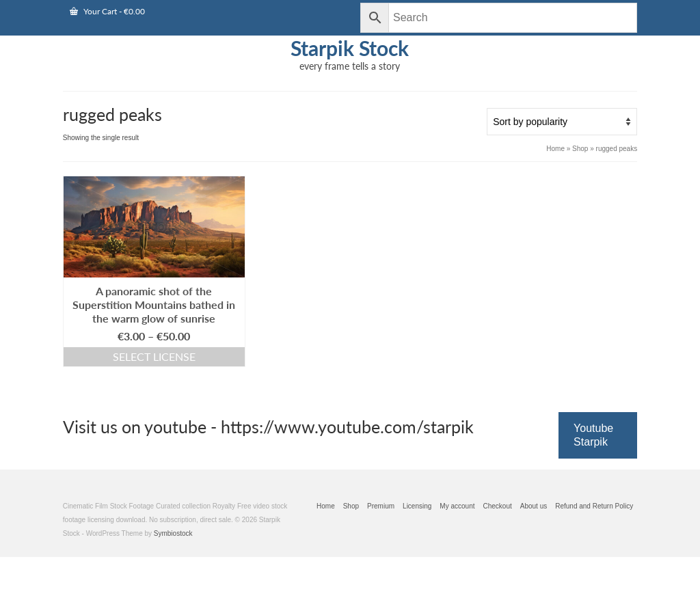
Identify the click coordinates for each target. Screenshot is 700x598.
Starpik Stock (350, 48)
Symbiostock (173, 533)
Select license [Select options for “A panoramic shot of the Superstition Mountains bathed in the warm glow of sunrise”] (154, 356)
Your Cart (107, 11)
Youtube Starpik (593, 435)
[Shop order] (562, 122)
